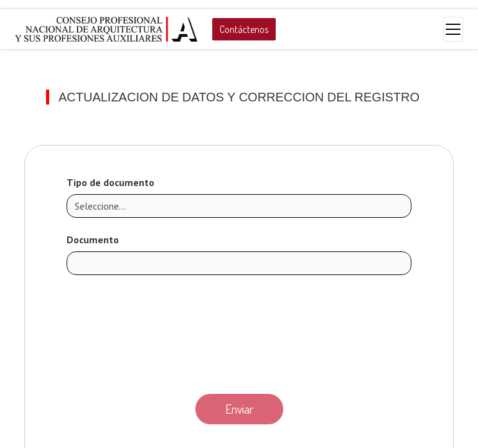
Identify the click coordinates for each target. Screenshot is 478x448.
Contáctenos (244, 29)
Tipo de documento (110, 182)
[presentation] (239, 331)
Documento (93, 240)
